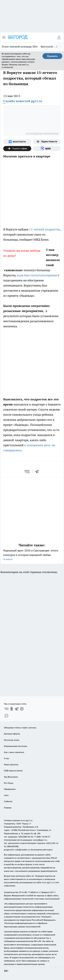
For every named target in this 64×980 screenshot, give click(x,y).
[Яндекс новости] (47, 142)
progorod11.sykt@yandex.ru (17, 850)
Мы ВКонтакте (11, 777)
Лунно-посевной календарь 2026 (20, 47)
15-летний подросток (45, 229)
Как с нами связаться (14, 752)
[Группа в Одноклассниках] (12, 709)
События (8, 801)
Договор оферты (12, 734)
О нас (7, 758)
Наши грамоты (11, 764)
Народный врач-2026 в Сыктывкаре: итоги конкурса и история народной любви (32, 555)
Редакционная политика (15, 746)
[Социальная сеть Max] (47, 149)
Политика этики (12, 740)
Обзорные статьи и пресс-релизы (20, 728)
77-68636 (32, 892)
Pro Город (9, 783)
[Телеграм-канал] (17, 709)
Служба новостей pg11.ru (23, 101)
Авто (6, 795)
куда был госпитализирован (37, 275)
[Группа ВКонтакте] (17, 142)
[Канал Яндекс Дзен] (17, 149)
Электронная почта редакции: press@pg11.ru (26, 840)
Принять (52, 56)
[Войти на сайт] (59, 37)
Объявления (10, 789)
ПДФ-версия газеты (13, 771)
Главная (8, 808)
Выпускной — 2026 (51, 47)
